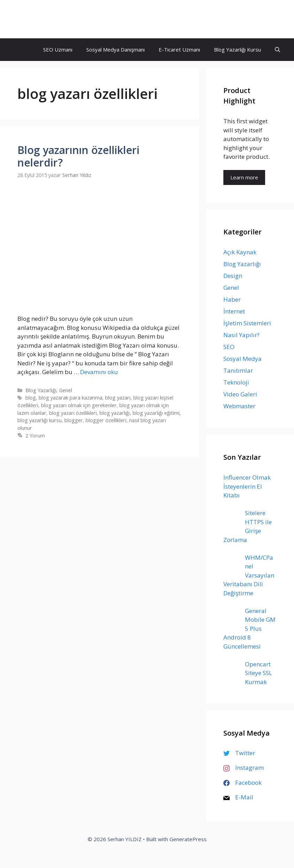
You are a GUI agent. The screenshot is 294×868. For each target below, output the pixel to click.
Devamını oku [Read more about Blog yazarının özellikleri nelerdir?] (99, 372)
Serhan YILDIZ (44, 19)
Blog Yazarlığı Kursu (237, 49)
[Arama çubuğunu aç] (277, 50)
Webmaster (239, 406)
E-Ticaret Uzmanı (179, 49)
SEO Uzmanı (58, 49)
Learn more (244, 177)
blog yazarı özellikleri (73, 413)
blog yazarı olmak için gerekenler (79, 405)
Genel (66, 390)
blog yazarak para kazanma (70, 398)
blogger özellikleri (106, 420)
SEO (229, 347)
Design (233, 276)
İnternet (234, 311)
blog (31, 398)
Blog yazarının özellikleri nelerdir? (78, 156)
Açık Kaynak (240, 252)
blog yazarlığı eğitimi (156, 413)
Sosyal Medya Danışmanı (116, 49)
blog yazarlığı (115, 413)
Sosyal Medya (243, 359)
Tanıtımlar (238, 370)
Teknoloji (236, 382)
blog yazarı (118, 398)
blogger (74, 420)
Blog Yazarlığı (41, 390)
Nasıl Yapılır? (241, 335)
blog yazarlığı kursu (39, 420)
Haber (232, 299)
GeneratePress (188, 839)
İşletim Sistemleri (247, 323)
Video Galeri (240, 394)
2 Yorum (35, 436)
